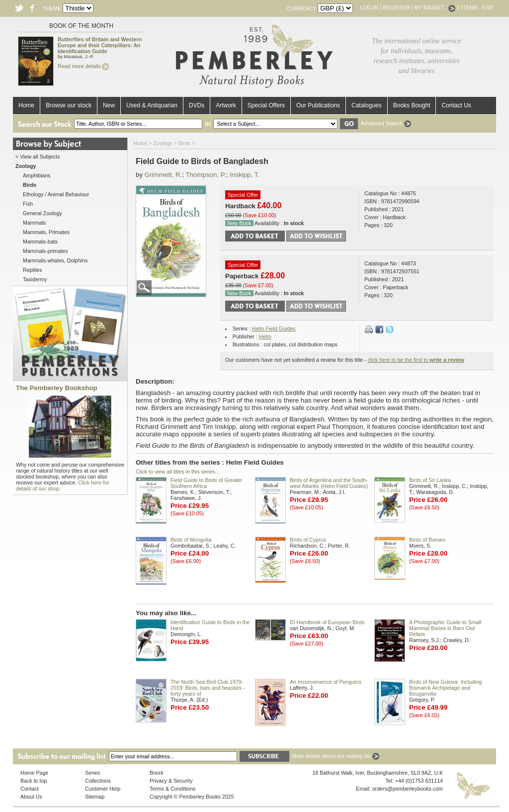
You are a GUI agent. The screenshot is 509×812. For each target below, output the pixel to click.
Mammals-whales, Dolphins (55, 260)
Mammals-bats (40, 242)
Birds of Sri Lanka (430, 480)
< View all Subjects (38, 157)
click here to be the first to (416, 360)
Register (396, 7)
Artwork (226, 105)
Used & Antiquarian (152, 105)
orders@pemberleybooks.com (408, 789)
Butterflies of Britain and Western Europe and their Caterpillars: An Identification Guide (100, 45)
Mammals (34, 223)
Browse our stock (69, 105)
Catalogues (367, 105)
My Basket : (435, 7)
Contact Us (456, 105)
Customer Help (103, 789)
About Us (31, 797)
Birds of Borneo (427, 540)
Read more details (83, 66)
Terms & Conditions (172, 789)
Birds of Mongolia (191, 540)
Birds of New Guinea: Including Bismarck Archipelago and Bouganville (445, 688)
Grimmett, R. (164, 175)
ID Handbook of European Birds (327, 622)
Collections (98, 781)
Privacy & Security (171, 781)
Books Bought (412, 105)
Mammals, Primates (46, 232)
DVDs (197, 105)
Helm (265, 336)
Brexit (156, 773)
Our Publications (318, 105)
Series (92, 773)
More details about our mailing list (336, 756)
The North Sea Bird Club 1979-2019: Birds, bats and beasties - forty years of (208, 688)
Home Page (34, 773)
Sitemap (95, 797)
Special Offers (266, 105)
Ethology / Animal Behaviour (56, 194)
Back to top (34, 781)
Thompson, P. (206, 175)
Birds (184, 143)
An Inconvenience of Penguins (326, 682)
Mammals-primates (45, 251)
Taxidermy (35, 279)
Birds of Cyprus (308, 540)
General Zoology (42, 213)
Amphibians (37, 175)
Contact (30, 789)
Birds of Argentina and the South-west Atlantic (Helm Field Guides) (329, 483)
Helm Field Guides (274, 328)
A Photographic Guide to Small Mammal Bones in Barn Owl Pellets (445, 628)
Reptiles (33, 270)
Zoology (163, 143)
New (109, 105)
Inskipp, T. (245, 175)
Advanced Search (385, 123)
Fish (28, 204)
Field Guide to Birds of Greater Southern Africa (207, 483)
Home (26, 105)
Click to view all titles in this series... (178, 472)
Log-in (369, 7)
